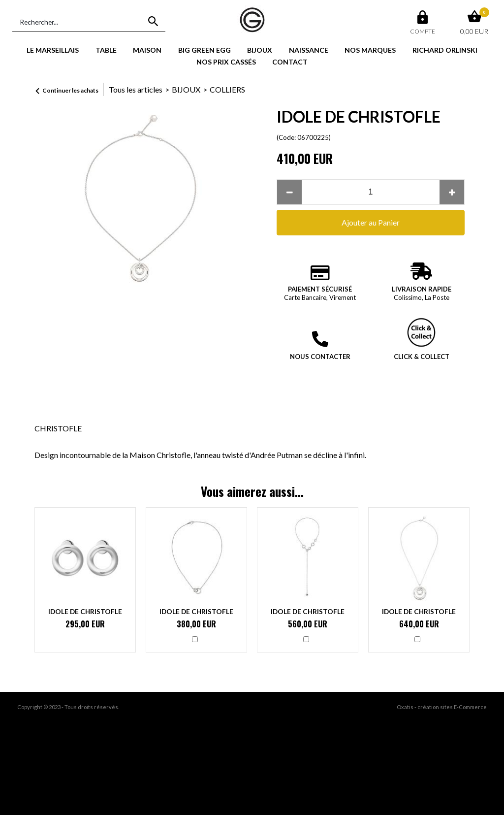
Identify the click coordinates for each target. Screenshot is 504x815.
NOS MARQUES (370, 50)
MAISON (147, 50)
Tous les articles (136, 89)
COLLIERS (227, 89)
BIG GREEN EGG (205, 50)
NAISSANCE (309, 50)
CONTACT (290, 62)
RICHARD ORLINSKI (445, 50)
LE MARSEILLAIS (53, 50)
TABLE (106, 50)
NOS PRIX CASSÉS (226, 62)
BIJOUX (260, 50)
